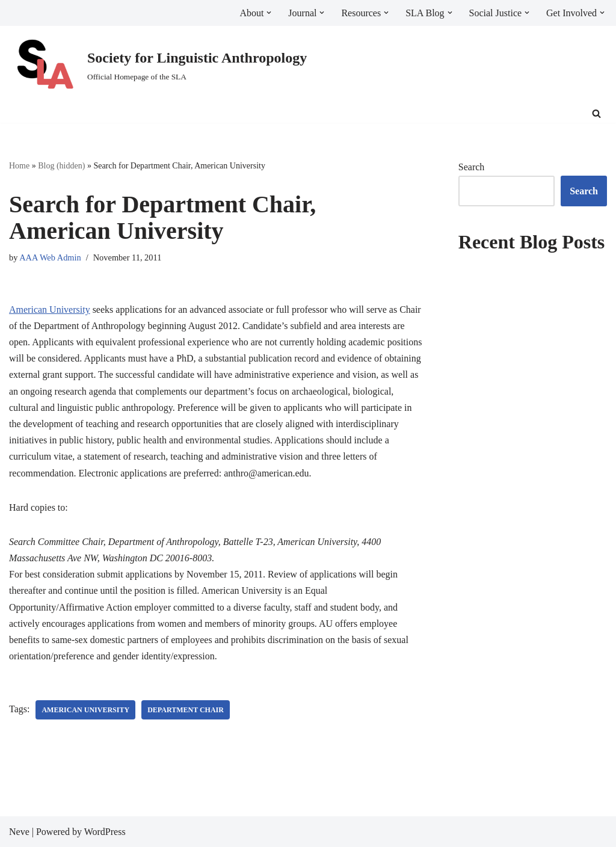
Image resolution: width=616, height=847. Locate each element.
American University (50, 310)
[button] (269, 13)
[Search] (596, 113)
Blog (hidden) (61, 166)
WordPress (105, 832)
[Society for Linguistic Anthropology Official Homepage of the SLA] (158, 65)
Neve (19, 832)
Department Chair (186, 710)
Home (19, 166)
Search (472, 167)
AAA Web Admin (50, 257)
